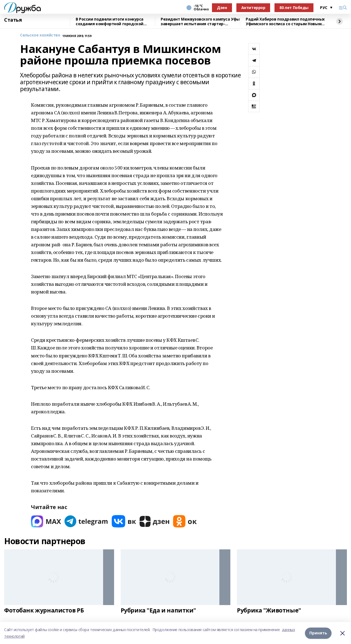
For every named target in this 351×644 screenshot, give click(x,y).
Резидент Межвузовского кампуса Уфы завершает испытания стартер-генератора (200, 22)
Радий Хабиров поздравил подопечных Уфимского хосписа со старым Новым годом (285, 22)
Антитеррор (253, 8)
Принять (318, 633)
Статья (13, 20)
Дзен (222, 8)
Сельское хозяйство (40, 35)
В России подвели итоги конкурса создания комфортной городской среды (110, 22)
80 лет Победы (294, 8)
